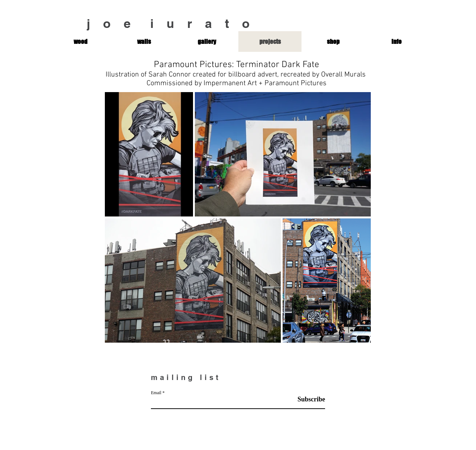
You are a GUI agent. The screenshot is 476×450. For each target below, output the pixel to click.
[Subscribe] (307, 399)
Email (156, 393)
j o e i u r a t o (171, 23)
